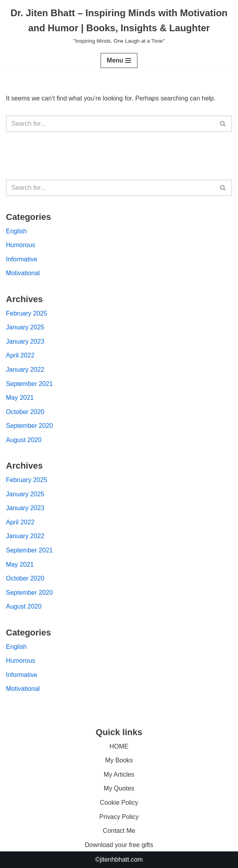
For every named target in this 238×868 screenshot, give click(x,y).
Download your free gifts (119, 845)
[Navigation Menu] (119, 61)
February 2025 (27, 313)
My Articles (119, 774)
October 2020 (25, 412)
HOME (119, 746)
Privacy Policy (119, 817)
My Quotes (119, 788)
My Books (119, 760)
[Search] (110, 124)
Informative (22, 259)
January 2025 (25, 327)
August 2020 (24, 440)
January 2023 (25, 341)
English (16, 231)
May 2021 (20, 398)
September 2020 (29, 426)
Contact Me (119, 831)
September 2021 (29, 384)
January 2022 (25, 370)
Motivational (23, 273)
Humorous (21, 245)
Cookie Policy (119, 803)
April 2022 (20, 355)
